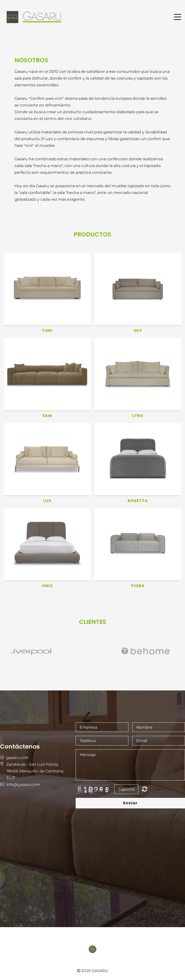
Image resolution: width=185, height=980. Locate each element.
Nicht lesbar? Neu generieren (145, 789)
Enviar (130, 803)
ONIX (47, 586)
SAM (47, 416)
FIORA (138, 586)
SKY (138, 331)
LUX (47, 501)
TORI (47, 331)
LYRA (138, 416)
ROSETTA (138, 501)
